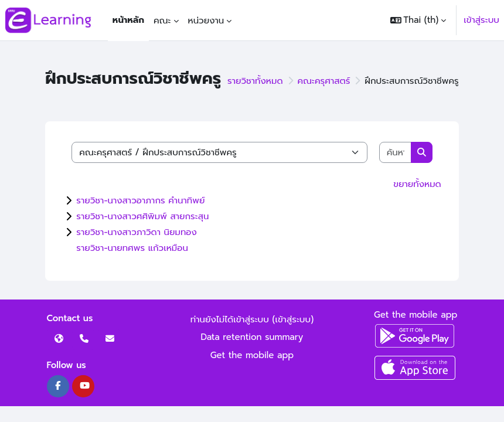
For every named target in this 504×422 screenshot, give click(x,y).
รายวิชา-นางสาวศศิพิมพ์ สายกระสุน (142, 216)
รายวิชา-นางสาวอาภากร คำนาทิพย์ (140, 200)
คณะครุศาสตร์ (324, 81)
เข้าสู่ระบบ (481, 20)
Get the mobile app (252, 355)
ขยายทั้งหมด (417, 184)
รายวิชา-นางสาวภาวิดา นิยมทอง (137, 232)
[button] (418, 20)
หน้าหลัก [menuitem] (128, 20)
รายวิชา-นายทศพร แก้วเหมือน (132, 248)
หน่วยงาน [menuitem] (206, 21)
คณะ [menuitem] (162, 21)
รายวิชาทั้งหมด (255, 81)
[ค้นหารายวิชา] (396, 153)
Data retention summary (252, 337)
